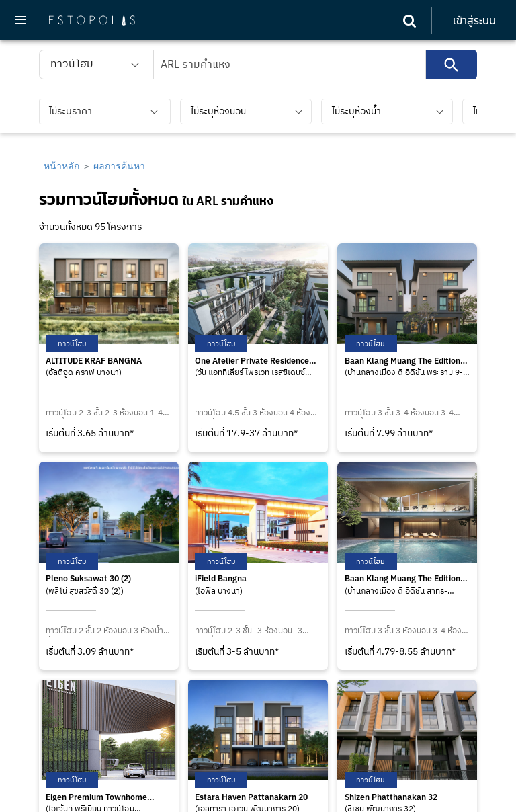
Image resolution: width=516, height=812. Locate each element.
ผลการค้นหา (119, 166)
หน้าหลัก (61, 166)
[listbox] (96, 65)
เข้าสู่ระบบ (474, 20)
